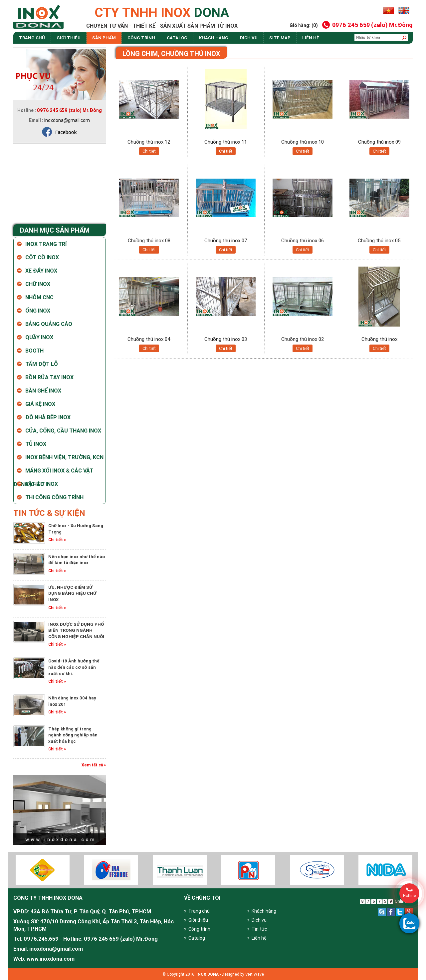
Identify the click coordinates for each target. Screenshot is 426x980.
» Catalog (195, 938)
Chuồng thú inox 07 (226, 240)
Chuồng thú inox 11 (226, 142)
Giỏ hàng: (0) (304, 25)
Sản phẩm (104, 38)
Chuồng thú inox (379, 339)
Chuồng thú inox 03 (226, 339)
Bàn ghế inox (43, 391)
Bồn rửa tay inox (49, 377)
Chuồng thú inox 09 (379, 142)
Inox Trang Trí (46, 244)
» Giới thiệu (196, 920)
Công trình (141, 38)
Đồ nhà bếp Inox (48, 417)
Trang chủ (32, 38)
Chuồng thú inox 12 (149, 142)
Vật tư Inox (42, 484)
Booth (34, 351)
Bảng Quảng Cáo (49, 324)
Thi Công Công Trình (54, 497)
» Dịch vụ (257, 920)
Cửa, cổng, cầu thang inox (63, 431)
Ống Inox (38, 311)
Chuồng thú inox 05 (379, 240)
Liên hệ (311, 38)
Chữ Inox (38, 284)
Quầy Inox (39, 337)
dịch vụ (249, 38)
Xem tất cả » (94, 765)
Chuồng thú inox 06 (303, 240)
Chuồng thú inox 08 (149, 240)
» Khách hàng (262, 911)
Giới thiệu (69, 38)
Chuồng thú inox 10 (303, 142)
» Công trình (197, 929)
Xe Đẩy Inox (41, 271)
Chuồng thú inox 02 (303, 339)
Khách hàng (214, 38)
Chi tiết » (57, 540)
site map (280, 38)
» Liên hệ (257, 938)
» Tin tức (257, 929)
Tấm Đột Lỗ (42, 364)
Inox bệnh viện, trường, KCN (64, 457)
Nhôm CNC (39, 297)
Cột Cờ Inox (42, 257)
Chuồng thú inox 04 (149, 339)
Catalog (177, 38)
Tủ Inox (36, 444)
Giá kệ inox (40, 404)
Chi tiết (149, 151)
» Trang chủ (197, 911)
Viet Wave (255, 974)
